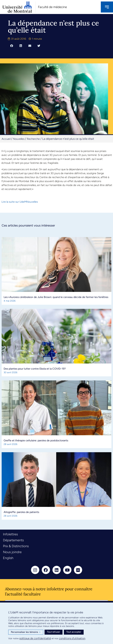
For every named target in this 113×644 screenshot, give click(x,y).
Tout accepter (74, 632)
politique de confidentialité (35, 638)
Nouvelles (19, 139)
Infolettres (10, 534)
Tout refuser (54, 632)
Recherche (33, 139)
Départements (13, 540)
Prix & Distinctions (16, 546)
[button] (12, 46)
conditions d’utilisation (72, 638)
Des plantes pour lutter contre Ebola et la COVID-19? (35, 369)
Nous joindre (12, 552)
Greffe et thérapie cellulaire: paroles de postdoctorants (36, 440)
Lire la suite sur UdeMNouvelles (20, 202)
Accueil (6, 139)
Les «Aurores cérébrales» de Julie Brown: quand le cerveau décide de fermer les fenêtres (56, 297)
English (8, 558)
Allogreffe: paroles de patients (21, 512)
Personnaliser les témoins (26, 632)
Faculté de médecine (52, 7)
